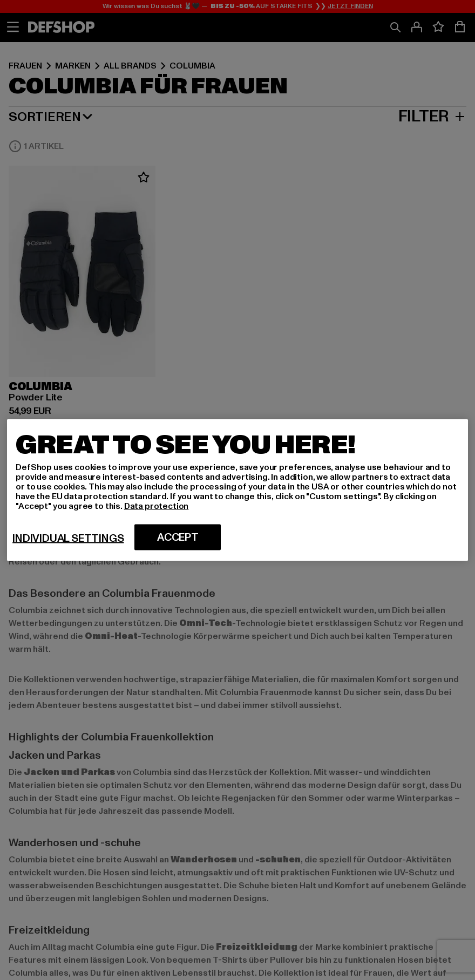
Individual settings (68, 539)
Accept (178, 537)
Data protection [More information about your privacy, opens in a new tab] (157, 506)
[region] (237, 490)
